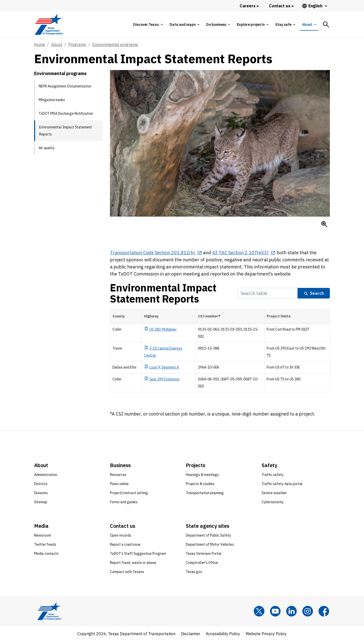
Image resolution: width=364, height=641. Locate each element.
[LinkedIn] (291, 611)
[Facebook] (324, 611)
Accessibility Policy (223, 634)
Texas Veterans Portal (204, 554)
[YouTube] (275, 611)
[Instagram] (308, 611)
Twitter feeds (45, 544)
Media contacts (46, 554)
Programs (77, 44)
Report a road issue (125, 544)
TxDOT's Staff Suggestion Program (138, 554)
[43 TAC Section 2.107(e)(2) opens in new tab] (244, 253)
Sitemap (41, 502)
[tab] (148, 25)
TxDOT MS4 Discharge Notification (66, 113)
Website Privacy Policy (266, 634)
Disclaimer (191, 634)
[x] (259, 611)
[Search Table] (267, 293)
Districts (41, 484)
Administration (46, 475)
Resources (118, 475)
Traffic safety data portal (282, 484)
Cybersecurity (273, 502)
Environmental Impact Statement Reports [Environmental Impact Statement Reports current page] (66, 131)
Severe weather (274, 493)
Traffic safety (273, 475)
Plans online (119, 484)
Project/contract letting (129, 493)
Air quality (47, 148)
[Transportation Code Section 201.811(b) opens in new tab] (156, 253)
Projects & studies (200, 484)
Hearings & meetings (202, 475)
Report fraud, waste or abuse (133, 563)
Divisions (41, 493)
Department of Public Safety (208, 535)
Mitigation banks (52, 100)
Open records (121, 535)
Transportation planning (205, 493)
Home (39, 44)
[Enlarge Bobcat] (324, 224)
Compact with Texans (127, 572)
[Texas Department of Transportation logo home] (49, 24)
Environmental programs (115, 44)
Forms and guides (124, 502)
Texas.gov (194, 572)
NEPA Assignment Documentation (65, 86)
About (57, 44)
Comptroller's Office (202, 563)
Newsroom (43, 535)
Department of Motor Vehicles (210, 544)
